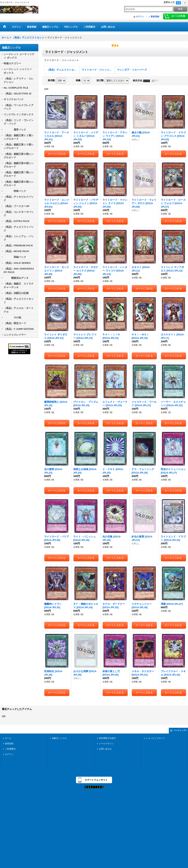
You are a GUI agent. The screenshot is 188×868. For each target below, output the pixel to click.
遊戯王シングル (59, 738)
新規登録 (155, 17)
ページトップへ (180, 730)
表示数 (52, 81)
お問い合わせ (105, 749)
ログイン (140, 17)
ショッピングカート (155, 738)
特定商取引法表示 (107, 738)
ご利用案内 (10, 749)
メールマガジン (106, 743)
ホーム (8, 738)
